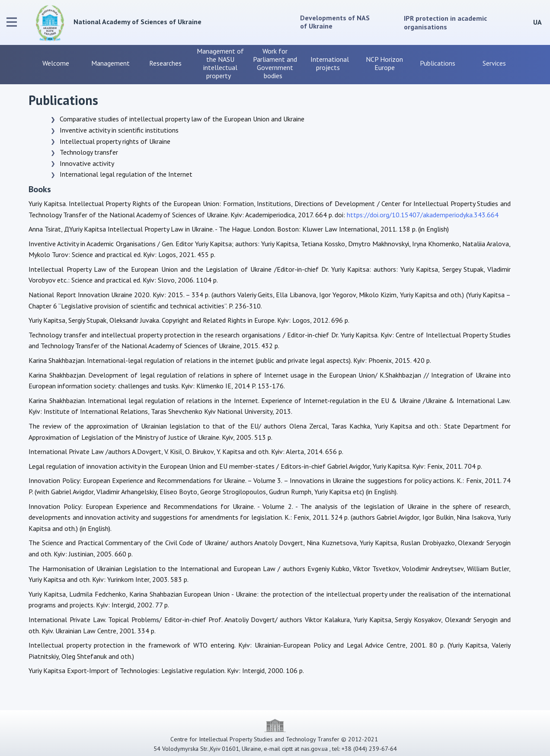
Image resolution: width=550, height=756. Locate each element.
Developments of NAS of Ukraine (336, 22)
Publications (439, 63)
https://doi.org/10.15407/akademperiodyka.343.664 (423, 215)
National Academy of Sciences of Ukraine (137, 22)
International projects (330, 63)
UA (537, 22)
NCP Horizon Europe (384, 63)
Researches (165, 63)
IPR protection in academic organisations (445, 22)
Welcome (56, 63)
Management (110, 63)
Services (494, 63)
